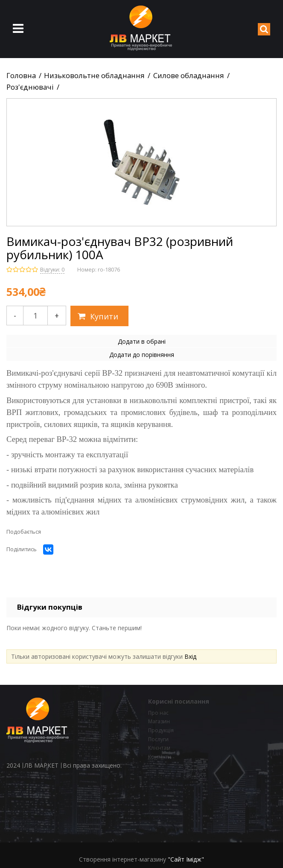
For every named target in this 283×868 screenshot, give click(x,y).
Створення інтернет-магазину (123, 859)
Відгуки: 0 (52, 270)
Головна (21, 76)
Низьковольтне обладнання (94, 76)
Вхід (190, 656)
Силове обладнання (189, 76)
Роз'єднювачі (30, 87)
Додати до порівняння (142, 355)
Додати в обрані (142, 341)
